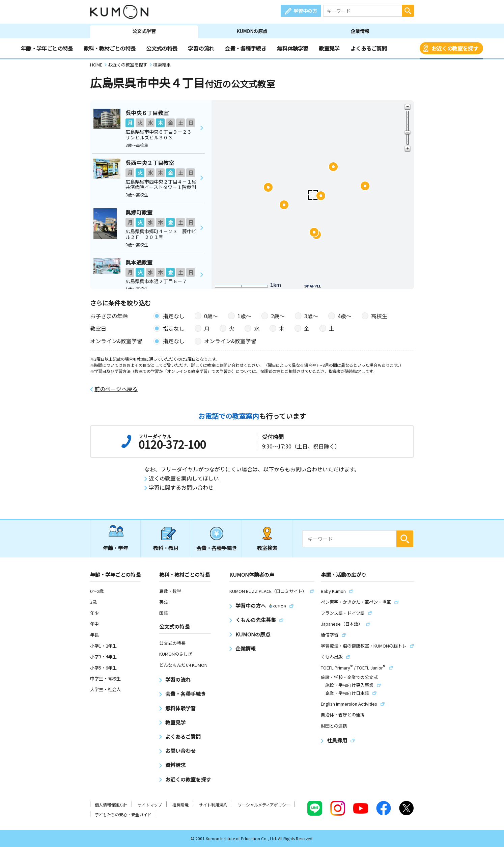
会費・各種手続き (245, 48)
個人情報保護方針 (111, 805)
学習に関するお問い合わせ (181, 487)
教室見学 (329, 48)
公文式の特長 (162, 48)
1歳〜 (244, 316)
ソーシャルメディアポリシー (264, 805)
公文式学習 (144, 31)
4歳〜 (345, 316)
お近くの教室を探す (455, 48)
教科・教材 (166, 548)
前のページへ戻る (116, 389)
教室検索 (267, 548)
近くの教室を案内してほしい (184, 478)
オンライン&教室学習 (230, 341)
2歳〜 (278, 316)
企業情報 (360, 31)
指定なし (174, 316)
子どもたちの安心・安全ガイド (123, 814)
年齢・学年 (116, 548)
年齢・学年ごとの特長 (47, 48)
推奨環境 (180, 805)
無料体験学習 (292, 48)
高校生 (379, 316)
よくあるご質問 (369, 48)
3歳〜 (311, 316)
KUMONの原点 (252, 31)
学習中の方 (305, 11)
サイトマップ (150, 805)
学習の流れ (201, 48)
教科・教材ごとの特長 (110, 48)
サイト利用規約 (213, 805)
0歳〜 (211, 316)
